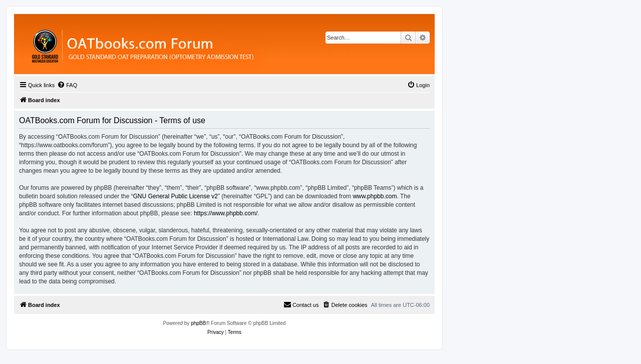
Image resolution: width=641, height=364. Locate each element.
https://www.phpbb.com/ (226, 213)
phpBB (198, 323)
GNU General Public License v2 (175, 196)
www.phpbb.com (375, 196)
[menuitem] (67, 85)
